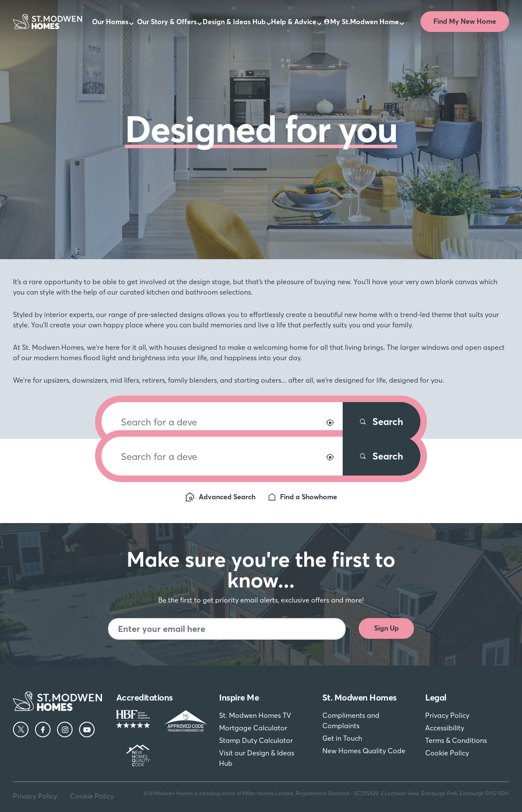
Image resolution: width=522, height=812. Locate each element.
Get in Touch (342, 738)
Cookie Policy (447, 753)
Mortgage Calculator (253, 728)
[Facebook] (43, 730)
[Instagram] (65, 730)
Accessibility (445, 728)
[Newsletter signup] (227, 629)
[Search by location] (330, 423)
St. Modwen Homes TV (255, 715)
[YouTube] (87, 730)
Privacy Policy (447, 715)
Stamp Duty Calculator (256, 740)
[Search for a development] (222, 422)
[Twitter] (21, 730)
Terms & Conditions (456, 740)
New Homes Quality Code (364, 751)
